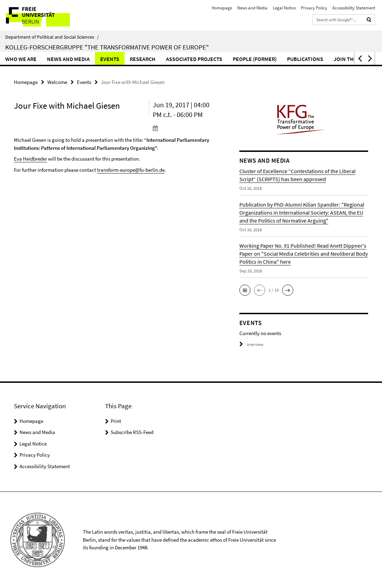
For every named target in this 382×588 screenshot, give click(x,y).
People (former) (255, 59)
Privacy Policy (314, 8)
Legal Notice (284, 8)
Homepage (222, 8)
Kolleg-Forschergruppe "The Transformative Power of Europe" (107, 47)
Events (110, 59)
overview (251, 344)
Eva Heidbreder (30, 159)
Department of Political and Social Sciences (52, 37)
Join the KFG (351, 59)
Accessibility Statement (354, 8)
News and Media (252, 8)
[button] (359, 58)
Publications (305, 59)
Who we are (21, 59)
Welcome (57, 82)
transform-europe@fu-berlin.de (131, 170)
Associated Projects (194, 59)
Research (143, 59)
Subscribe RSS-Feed (132, 432)
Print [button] (116, 421)
